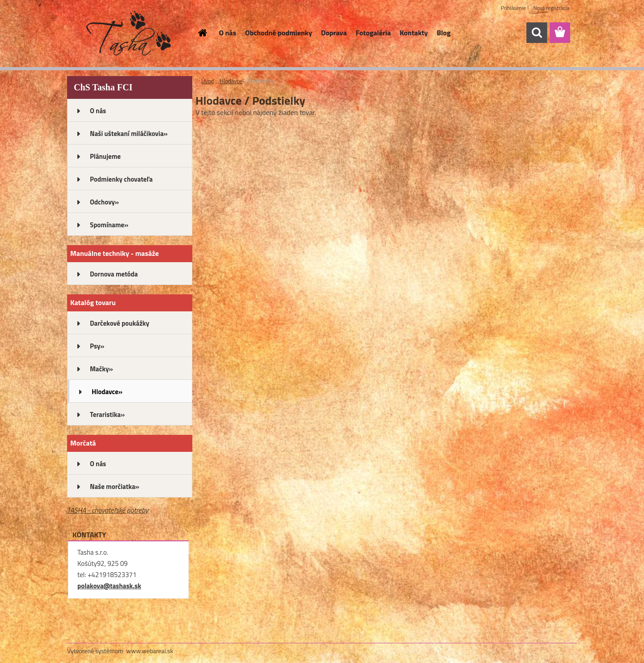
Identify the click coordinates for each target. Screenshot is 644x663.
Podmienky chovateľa (121, 179)
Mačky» (102, 369)
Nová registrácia (551, 8)
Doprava (334, 33)
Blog (444, 33)
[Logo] (129, 33)
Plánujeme (105, 156)
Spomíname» (109, 225)
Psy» (97, 346)
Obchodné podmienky (279, 33)
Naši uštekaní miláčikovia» (129, 134)
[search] (537, 33)
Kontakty (414, 33)
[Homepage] (202, 33)
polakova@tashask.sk (109, 586)
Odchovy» (104, 202)
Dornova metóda (114, 274)
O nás (228, 33)
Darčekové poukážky (120, 323)
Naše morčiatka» (114, 487)
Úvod (208, 81)
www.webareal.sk (150, 651)
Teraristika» (107, 414)
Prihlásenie (513, 8)
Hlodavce (231, 81)
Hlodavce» (107, 392)
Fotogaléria (373, 33)
